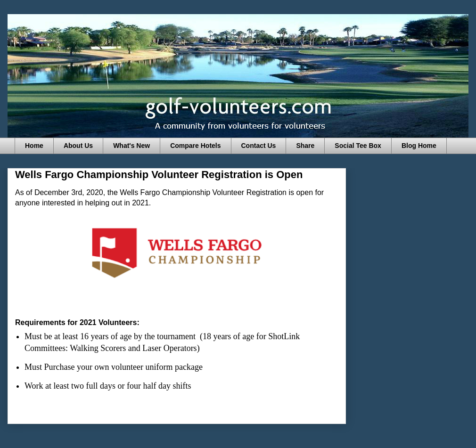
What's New (131, 146)
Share (305, 146)
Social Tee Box (358, 146)
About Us (78, 146)
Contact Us (259, 146)
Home (34, 146)
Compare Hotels (195, 146)
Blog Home (419, 146)
